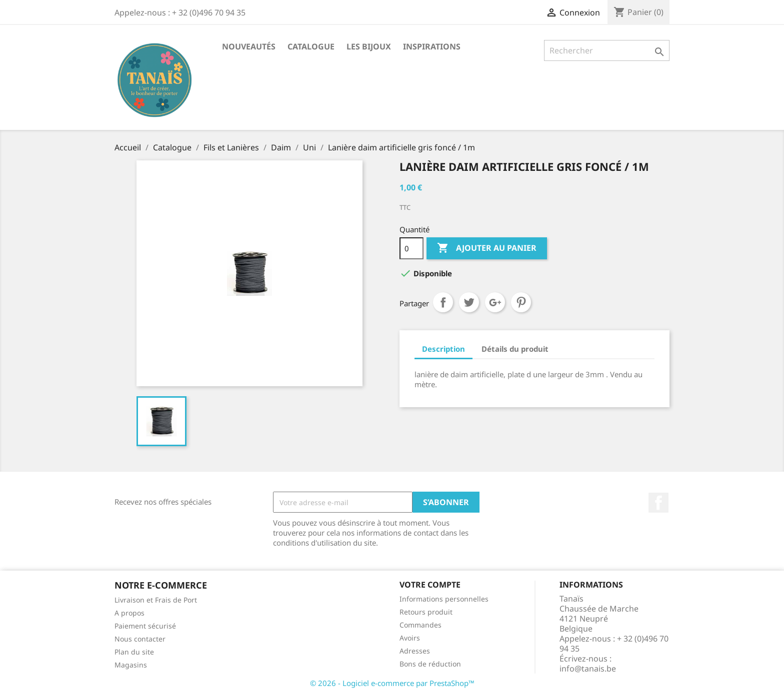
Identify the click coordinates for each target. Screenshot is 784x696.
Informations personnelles (444, 599)
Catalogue (311, 46)
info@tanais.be (588, 669)
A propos (129, 613)
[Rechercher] (607, 50)
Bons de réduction (430, 664)
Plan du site (134, 652)
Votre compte (430, 585)
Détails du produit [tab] (515, 349)
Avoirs (410, 638)
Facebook (658, 503)
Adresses (415, 651)
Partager (443, 302)
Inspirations (432, 46)
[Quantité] (411, 248)
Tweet (469, 302)
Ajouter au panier (487, 248)
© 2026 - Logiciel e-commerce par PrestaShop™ (392, 683)
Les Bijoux (369, 46)
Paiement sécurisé (145, 626)
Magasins (131, 665)
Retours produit (426, 612)
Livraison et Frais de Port (156, 600)
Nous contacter (140, 639)
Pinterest (521, 302)
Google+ (495, 302)
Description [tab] (443, 349)
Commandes (420, 625)
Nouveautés (249, 46)
